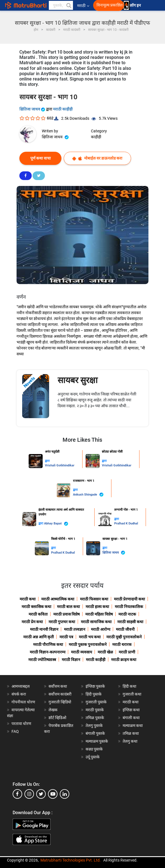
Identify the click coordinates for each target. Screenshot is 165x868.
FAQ (15, 731)
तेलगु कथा (130, 741)
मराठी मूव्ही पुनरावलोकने (124, 637)
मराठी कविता (38, 614)
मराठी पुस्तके (95, 710)
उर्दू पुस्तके (93, 757)
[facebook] (17, 794)
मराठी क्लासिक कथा (36, 607)
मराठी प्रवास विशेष (67, 614)
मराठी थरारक (122, 644)
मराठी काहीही (63, 109)
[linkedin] (65, 794)
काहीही (96, 137)
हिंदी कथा (130, 686)
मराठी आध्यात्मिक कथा (58, 599)
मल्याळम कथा (133, 726)
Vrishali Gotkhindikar (60, 465)
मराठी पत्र (66, 637)
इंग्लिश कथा (131, 710)
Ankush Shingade (88, 495)
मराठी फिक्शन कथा (94, 599)
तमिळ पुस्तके (95, 718)
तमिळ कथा (131, 733)
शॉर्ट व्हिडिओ (57, 718)
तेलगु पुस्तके (94, 726)
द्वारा (47, 461)
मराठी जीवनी (125, 629)
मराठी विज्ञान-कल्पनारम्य (48, 652)
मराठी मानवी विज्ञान (44, 629)
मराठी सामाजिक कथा (96, 622)
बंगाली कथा (131, 718)
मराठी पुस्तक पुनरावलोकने (88, 644)
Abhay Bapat (56, 524)
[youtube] (53, 794)
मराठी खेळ (105, 652)
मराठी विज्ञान (71, 660)
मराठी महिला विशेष (99, 614)
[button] (68, 5)
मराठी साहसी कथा (130, 622)
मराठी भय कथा (90, 637)
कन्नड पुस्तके (94, 749)
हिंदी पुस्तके (94, 694)
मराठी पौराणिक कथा (48, 644)
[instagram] (29, 794)
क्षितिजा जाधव (33, 109)
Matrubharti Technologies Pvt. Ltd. (71, 860)
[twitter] (41, 794)
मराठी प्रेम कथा (32, 622)
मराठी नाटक (127, 614)
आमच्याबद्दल (21, 686)
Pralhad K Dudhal (126, 523)
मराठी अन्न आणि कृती (39, 637)
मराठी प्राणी (127, 652)
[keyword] (61, 5)
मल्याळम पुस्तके (97, 741)
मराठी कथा (28, 599)
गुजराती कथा (132, 694)
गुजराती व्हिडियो (60, 702)
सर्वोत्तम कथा (58, 686)
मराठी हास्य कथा (97, 607)
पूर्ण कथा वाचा (41, 158)
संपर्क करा (19, 694)
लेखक (53, 710)
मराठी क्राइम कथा (124, 660)
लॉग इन (136, 5)
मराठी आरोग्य (101, 629)
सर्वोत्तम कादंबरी (60, 694)
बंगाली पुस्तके (95, 733)
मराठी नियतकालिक (129, 607)
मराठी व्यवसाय (82, 652)
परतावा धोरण (22, 724)
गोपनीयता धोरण (23, 702)
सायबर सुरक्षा (78, 380)
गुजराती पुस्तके (96, 702)
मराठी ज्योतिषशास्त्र (42, 660)
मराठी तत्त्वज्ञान (75, 629)
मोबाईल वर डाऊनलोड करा (97, 158)
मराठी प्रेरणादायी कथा (130, 599)
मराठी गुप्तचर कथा (62, 622)
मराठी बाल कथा (68, 607)
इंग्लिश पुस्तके (95, 686)
